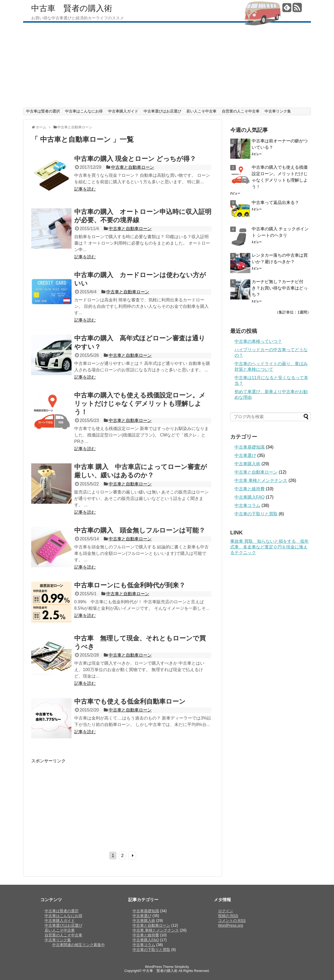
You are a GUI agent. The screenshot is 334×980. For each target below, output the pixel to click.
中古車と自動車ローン (133, 167)
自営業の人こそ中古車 (241, 111)
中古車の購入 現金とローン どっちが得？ (135, 159)
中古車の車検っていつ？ (258, 341)
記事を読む (85, 189)
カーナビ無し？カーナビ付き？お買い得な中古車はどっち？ (280, 288)
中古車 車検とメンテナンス (261, 480)
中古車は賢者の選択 (43, 111)
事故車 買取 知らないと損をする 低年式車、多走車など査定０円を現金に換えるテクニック (269, 547)
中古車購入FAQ (250, 497)
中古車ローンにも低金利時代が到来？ (130, 585)
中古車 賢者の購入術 (72, 8)
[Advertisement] (167, 67)
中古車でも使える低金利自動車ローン (130, 701)
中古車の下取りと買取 (256, 514)
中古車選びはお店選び (162, 111)
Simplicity (182, 967)
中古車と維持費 (250, 489)
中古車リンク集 (278, 111)
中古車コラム (247, 505)
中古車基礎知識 (250, 447)
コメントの (232, 921)
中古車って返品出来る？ (275, 202)
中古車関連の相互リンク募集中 (79, 945)
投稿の (228, 916)
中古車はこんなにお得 (84, 111)
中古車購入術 (247, 464)
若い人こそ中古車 (201, 111)
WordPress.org (231, 925)
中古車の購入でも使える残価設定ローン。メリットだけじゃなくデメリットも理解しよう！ (140, 403)
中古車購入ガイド (123, 111)
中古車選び (245, 455)
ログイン (226, 911)
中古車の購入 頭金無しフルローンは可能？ (140, 530)
